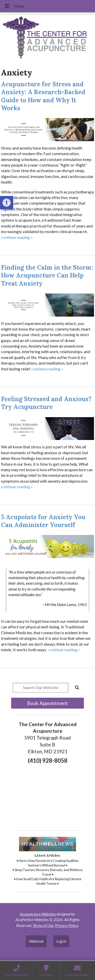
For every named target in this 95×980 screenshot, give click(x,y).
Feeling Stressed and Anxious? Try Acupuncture (46, 403)
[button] (7, 203)
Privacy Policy (67, 925)
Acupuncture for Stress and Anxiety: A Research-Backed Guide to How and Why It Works (43, 96)
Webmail (36, 941)
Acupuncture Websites (38, 914)
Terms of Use (43, 925)
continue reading (17, 237)
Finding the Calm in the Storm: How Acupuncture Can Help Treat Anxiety (47, 275)
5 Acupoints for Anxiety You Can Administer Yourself (43, 521)
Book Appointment (48, 703)
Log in (61, 941)
